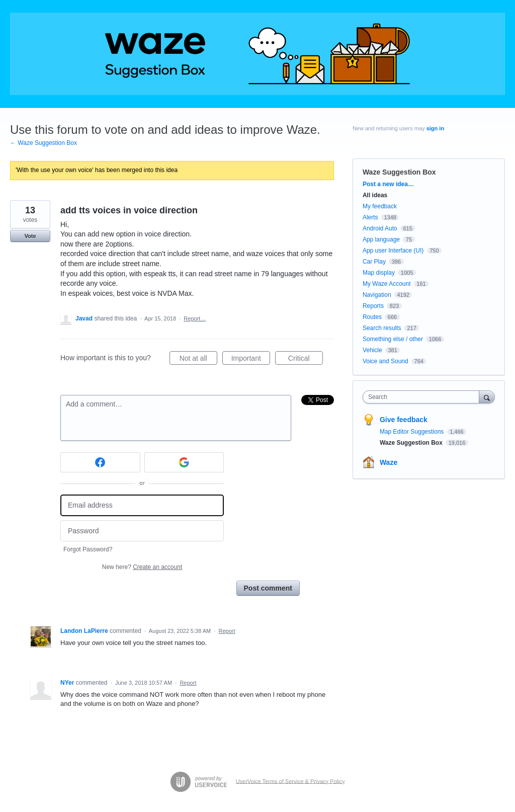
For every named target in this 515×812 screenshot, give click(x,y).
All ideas (375, 195)
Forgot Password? (88, 549)
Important (251, 360)
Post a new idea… (388, 184)
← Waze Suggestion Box (44, 143)
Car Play (374, 262)
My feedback (380, 206)
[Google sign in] (184, 462)
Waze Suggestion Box (399, 172)
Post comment (268, 588)
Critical (306, 360)
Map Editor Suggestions (413, 432)
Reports (373, 306)
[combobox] (423, 397)
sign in (435, 128)
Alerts (370, 217)
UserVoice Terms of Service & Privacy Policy (290, 781)
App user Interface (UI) (393, 251)
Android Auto (380, 228)
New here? (142, 567)
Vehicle (372, 350)
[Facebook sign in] (100, 462)
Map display (379, 273)
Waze (389, 462)
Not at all (198, 360)
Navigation (377, 295)
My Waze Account (387, 284)
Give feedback (404, 420)
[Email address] (142, 505)
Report (227, 631)
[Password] (142, 531)
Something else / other (393, 339)
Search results (382, 328)
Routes (372, 317)
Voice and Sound (385, 361)
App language (381, 239)
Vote (30, 236)
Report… (195, 318)
